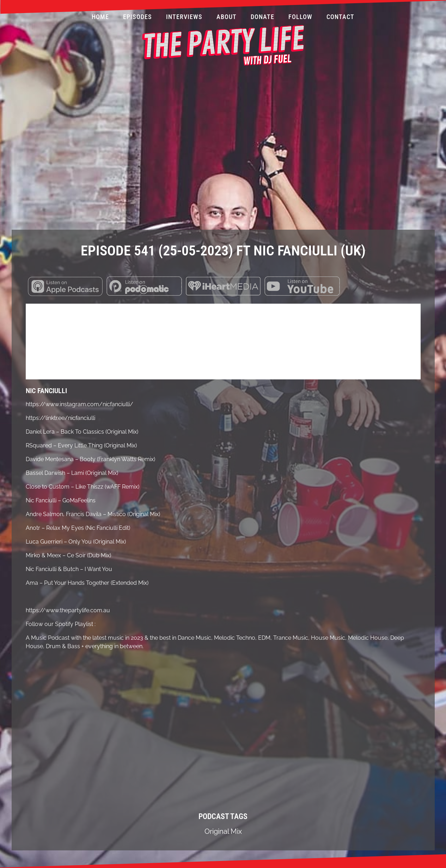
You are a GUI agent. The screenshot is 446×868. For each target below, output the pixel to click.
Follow (300, 17)
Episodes (138, 17)
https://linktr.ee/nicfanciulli (60, 418)
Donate (262, 17)
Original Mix (223, 831)
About (227, 17)
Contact (340, 17)
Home (100, 17)
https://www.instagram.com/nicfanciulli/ (80, 404)
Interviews (184, 17)
